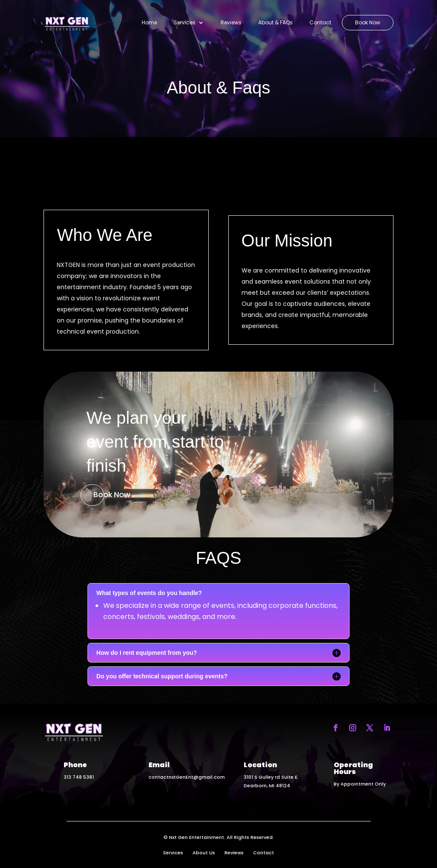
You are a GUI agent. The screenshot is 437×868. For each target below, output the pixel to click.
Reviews (231, 23)
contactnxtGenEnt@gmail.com (187, 777)
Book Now (368, 23)
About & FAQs (275, 23)
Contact (320, 23)
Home (149, 23)
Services (185, 23)
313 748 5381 (79, 777)
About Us (204, 853)
